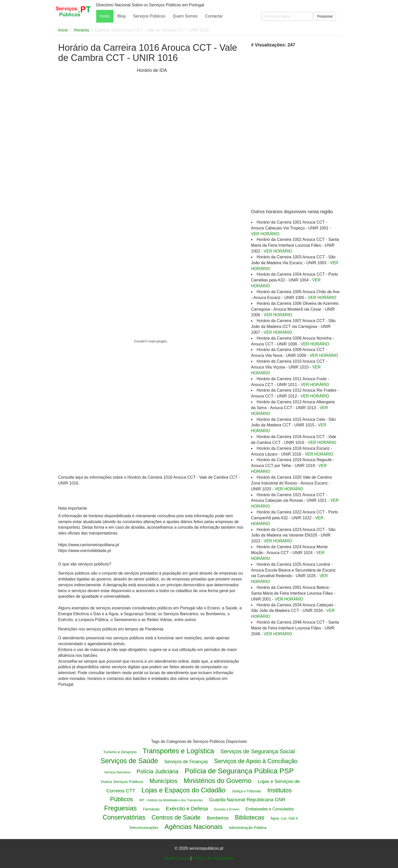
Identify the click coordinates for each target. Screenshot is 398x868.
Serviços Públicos (149, 16)
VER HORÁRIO (265, 234)
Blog (121, 16)
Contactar (214, 16)
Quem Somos (185, 16)
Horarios (81, 30)
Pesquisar (325, 16)
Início (105, 16)
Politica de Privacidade (213, 858)
